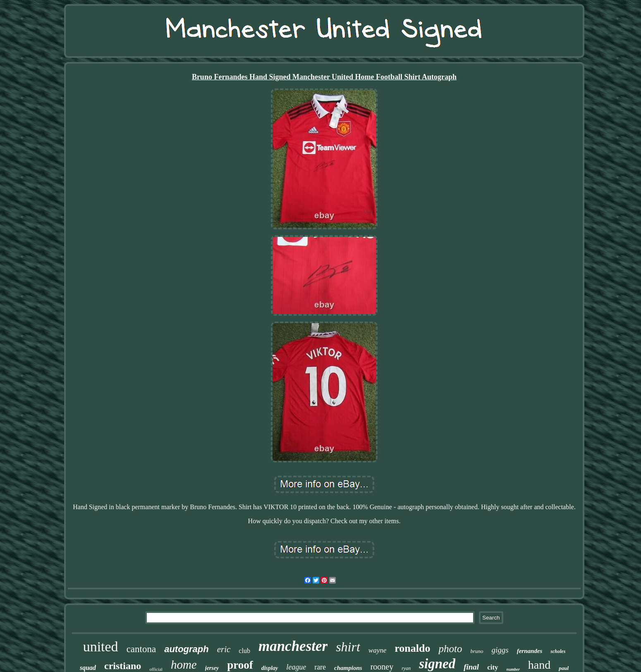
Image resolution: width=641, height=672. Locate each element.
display (270, 668)
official (156, 669)
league (296, 667)
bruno (477, 651)
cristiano (123, 666)
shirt (348, 647)
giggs (500, 650)
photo (450, 649)
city (493, 667)
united (101, 647)
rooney (382, 667)
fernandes (530, 651)
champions (348, 668)
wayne (377, 650)
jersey (212, 668)
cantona (141, 649)
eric (224, 649)
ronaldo (412, 648)
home (184, 665)
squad (88, 668)
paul (564, 668)
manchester (293, 646)
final (471, 667)
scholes (558, 651)
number (513, 669)
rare (320, 667)
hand (539, 665)
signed (437, 664)
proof (240, 665)
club (244, 651)
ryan (406, 668)
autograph (187, 649)
